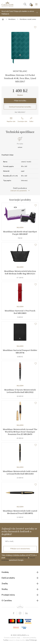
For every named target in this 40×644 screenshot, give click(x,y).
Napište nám (11, 121)
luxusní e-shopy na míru (17, 640)
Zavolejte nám (22, 121)
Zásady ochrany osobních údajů (17, 558)
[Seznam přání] (36, 205)
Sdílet (31, 121)
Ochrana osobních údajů (12, 638)
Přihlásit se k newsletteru (20, 549)
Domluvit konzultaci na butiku (20, 107)
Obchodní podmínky (29, 638)
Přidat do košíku (20, 101)
